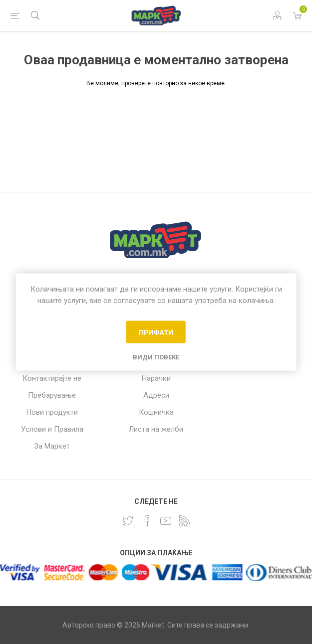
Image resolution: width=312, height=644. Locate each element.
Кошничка (156, 412)
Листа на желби (156, 429)
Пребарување (52, 395)
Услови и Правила (52, 429)
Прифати (156, 332)
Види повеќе (156, 357)
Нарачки (156, 378)
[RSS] (185, 521)
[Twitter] (128, 521)
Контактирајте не (52, 378)
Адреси (156, 395)
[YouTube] (166, 521)
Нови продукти (52, 412)
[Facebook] (147, 521)
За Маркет (52, 446)
